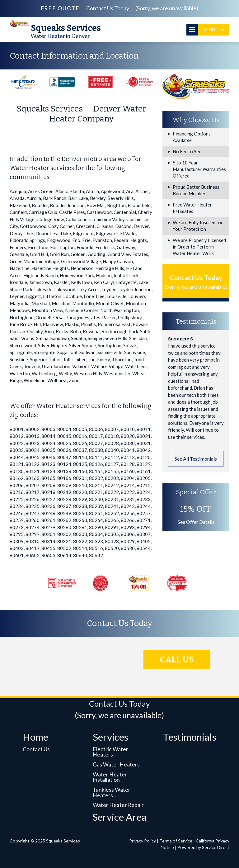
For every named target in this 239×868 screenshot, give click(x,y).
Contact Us (36, 749)
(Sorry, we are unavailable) (167, 8)
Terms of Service (176, 841)
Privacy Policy (143, 841)
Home (35, 737)
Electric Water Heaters (110, 752)
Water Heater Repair (118, 805)
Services (110, 737)
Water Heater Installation (110, 777)
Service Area (119, 817)
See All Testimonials (196, 459)
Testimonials (190, 737)
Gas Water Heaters (116, 764)
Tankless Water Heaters (112, 792)
